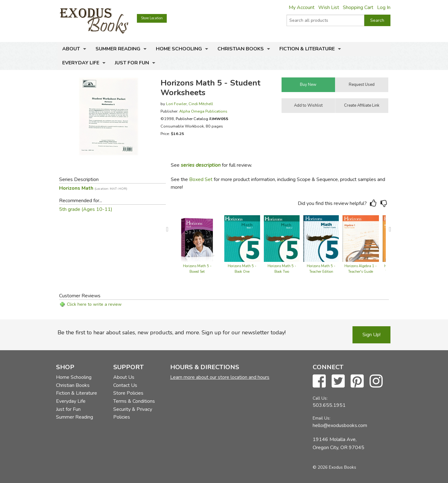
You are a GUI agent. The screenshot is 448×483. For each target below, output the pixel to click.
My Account (302, 7)
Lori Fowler (176, 104)
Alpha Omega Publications (203, 111)
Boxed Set (201, 179)
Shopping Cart (358, 7)
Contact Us (125, 385)
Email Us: (322, 418)
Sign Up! (371, 335)
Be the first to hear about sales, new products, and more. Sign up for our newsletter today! (172, 332)
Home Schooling (179, 49)
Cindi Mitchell (201, 104)
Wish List (329, 7)
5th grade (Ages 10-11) (86, 209)
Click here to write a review (94, 304)
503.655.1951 (329, 405)
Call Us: (320, 398)
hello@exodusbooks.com (340, 425)
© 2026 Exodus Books (334, 467)
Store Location (152, 18)
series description (201, 165)
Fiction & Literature (307, 49)
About (71, 49)
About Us (124, 377)
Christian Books (241, 49)
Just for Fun (132, 63)
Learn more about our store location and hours (220, 377)
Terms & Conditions (134, 401)
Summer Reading (118, 49)
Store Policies (128, 393)
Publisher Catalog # (202, 119)
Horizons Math (93, 188)
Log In (384, 7)
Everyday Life (81, 63)
